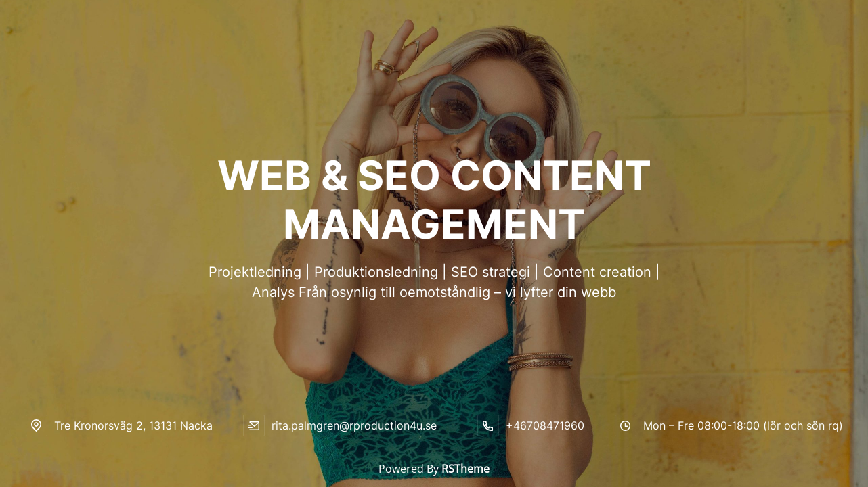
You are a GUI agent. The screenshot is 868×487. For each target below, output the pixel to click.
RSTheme (465, 469)
